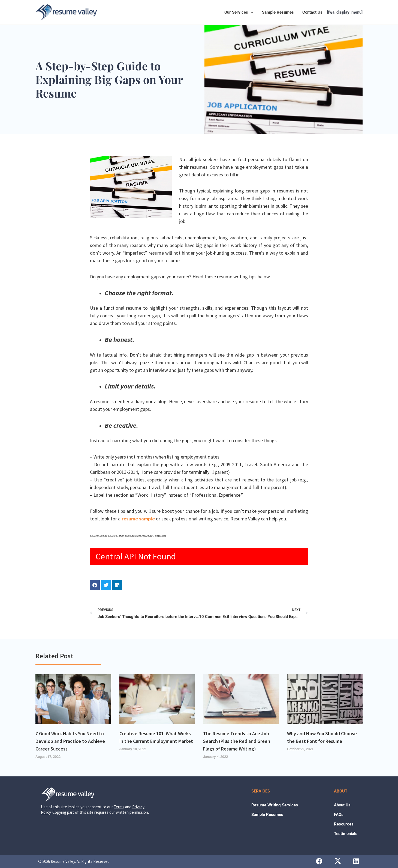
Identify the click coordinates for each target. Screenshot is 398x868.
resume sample (138, 519)
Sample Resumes (267, 815)
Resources (344, 824)
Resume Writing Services (275, 805)
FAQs (339, 815)
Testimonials (346, 834)
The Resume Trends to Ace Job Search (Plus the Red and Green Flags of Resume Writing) (237, 741)
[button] (252, 12)
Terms (119, 807)
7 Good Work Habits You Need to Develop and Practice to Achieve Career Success (70, 741)
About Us (342, 805)
